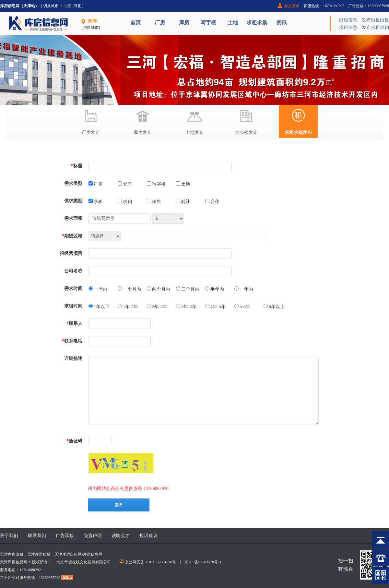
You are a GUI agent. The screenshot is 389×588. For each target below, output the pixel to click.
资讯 (281, 23)
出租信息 (348, 20)
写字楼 (208, 23)
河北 (77, 6)
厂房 (160, 23)
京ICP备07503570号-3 (203, 562)
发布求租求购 (375, 27)
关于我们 (9, 536)
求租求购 (257, 23)
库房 (184, 23)
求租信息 (348, 27)
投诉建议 (148, 536)
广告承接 (65, 536)
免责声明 (93, 536)
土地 (233, 23)
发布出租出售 (375, 20)
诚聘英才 (121, 536)
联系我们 (37, 536)
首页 (136, 23)
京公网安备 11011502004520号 (150, 562)
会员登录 (292, 6)
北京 (67, 6)
